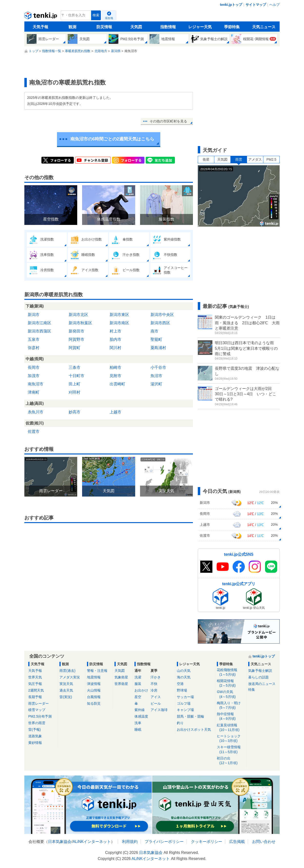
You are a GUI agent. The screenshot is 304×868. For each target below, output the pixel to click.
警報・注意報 (97, 671)
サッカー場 (185, 697)
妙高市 (75, 412)
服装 (138, 684)
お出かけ (141, 690)
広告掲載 (237, 842)
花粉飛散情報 (231, 672)
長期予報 (35, 697)
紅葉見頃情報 (231, 728)
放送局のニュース (262, 684)
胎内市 (115, 339)
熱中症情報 (231, 716)
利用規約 (130, 842)
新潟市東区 (119, 315)
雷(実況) (66, 697)
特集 (252, 690)
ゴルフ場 (184, 703)
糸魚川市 (36, 412)
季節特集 (232, 27)
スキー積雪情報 (231, 750)
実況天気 (66, 684)
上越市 (115, 412)
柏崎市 (115, 367)
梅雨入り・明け (231, 706)
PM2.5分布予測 (40, 716)
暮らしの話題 (258, 677)
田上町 (75, 384)
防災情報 (104, 27)
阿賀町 (75, 348)
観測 (72, 27)
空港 (180, 684)
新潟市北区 (78, 315)
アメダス (255, 159)
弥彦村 (34, 348)
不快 (154, 684)
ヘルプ (275, 5)
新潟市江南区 (39, 323)
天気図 (136, 27)
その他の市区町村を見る (168, 121)
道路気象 (35, 736)
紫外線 (140, 710)
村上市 (115, 331)
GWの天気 (231, 694)
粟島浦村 (158, 348)
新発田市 (76, 331)
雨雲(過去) (67, 671)
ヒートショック (231, 739)
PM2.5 (271, 159)
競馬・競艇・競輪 (190, 716)
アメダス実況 (70, 677)
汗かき (156, 677)
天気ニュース (264, 27)
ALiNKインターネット (92, 842)
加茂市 (34, 376)
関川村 (115, 348)
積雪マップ (37, 710)
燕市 (154, 331)
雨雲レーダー (38, 703)
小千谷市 (158, 367)
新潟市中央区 (162, 315)
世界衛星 (121, 684)
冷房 (154, 690)
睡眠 (138, 729)
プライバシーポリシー (164, 842)
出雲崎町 (117, 384)
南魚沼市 (36, 384)
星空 (138, 697)
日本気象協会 (60, 842)
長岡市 (34, 367)
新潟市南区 (119, 323)
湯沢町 (156, 384)
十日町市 (76, 376)
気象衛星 (121, 677)
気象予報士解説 (260, 671)
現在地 (109, 18)
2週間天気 (36, 690)
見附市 (115, 376)
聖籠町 (156, 339)
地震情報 (94, 677)
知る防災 (94, 703)
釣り (180, 723)
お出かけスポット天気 (194, 729)
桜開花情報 (231, 683)
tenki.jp (41, 17)
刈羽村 (75, 392)
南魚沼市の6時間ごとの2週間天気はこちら (112, 139)
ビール (156, 703)
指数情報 (168, 27)
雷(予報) (34, 729)
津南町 (34, 392)
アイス (156, 697)
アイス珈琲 (159, 710)
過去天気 (66, 690)
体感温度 (141, 716)
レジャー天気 (200, 27)
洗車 (138, 723)
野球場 (182, 690)
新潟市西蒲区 (39, 331)
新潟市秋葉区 (80, 323)
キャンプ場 (185, 710)
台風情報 (94, 697)
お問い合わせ (264, 842)
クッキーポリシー (207, 842)
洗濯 (138, 677)
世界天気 (35, 677)
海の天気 (184, 677)
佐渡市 (34, 431)
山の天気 (184, 671)
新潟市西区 (160, 323)
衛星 (206, 159)
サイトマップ (256, 5)
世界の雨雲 (37, 723)
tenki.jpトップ (231, 5)
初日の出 (231, 761)
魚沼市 (156, 376)
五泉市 (34, 339)
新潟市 (34, 315)
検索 (96, 15)
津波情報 (94, 684)
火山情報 (94, 690)
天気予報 (40, 27)
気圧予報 (35, 684)
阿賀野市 (76, 339)
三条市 (75, 367)
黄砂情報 (35, 743)
